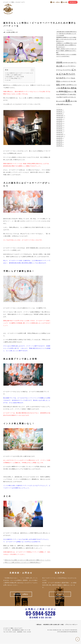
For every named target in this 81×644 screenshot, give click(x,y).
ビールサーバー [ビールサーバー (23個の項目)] (67, 74)
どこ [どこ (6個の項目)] (75, 62)
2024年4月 (60, 142)
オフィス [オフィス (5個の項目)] (65, 66)
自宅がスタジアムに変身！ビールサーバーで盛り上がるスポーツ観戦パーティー (25, 560)
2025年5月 (60, 127)
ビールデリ (8, 9)
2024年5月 (60, 140)
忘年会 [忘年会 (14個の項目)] (64, 88)
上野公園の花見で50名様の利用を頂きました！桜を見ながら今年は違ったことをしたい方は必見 (66, 34)
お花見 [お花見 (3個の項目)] (72, 63)
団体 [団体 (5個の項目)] (64, 85)
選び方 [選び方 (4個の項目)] (72, 101)
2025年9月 (60, 119)
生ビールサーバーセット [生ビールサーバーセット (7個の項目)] (68, 97)
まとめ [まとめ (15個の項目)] (59, 66)
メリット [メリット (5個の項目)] (69, 78)
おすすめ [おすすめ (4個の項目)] (65, 62)
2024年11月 (61, 136)
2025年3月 (60, 131)
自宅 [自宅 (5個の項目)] (64, 101)
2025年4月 (60, 129)
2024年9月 (60, 138)
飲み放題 (65, 2)
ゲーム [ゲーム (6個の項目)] (60, 70)
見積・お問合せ (56, 2)
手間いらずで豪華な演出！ (15, 75)
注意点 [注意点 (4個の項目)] (71, 94)
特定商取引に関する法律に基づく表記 (54, 625)
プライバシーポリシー (72, 625)
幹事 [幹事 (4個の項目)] (70, 85)
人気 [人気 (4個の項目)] (74, 81)
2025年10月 (61, 117)
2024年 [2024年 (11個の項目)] (59, 62)
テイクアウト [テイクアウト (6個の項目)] (67, 70)
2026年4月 (60, 110)
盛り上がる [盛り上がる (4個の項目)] (59, 101)
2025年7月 (60, 123)
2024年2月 (60, 146)
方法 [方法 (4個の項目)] (57, 92)
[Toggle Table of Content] (32, 70)
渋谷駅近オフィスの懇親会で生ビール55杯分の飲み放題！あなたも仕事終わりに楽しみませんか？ (66, 45)
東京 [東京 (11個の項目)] (66, 91)
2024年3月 (60, 144)
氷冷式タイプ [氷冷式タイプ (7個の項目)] (65, 94)
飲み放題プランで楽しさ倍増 (15, 77)
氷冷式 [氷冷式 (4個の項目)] (58, 94)
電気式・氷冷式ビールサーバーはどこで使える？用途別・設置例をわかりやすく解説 (66, 51)
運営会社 (39, 625)
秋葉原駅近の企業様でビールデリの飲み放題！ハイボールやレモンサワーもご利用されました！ (66, 39)
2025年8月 (60, 121)
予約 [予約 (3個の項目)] (72, 81)
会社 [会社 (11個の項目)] (58, 84)
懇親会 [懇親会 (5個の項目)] (69, 88)
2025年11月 (61, 115)
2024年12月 (61, 134)
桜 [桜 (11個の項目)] (75, 91)
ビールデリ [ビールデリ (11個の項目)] (61, 78)
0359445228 (40, 613)
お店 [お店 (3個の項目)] (69, 63)
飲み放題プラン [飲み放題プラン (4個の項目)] (68, 104)
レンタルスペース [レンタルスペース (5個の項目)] (65, 81)
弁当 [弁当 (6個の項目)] (59, 88)
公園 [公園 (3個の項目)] (61, 85)
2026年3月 (60, 112)
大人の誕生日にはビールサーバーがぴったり (20, 73)
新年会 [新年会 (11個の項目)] (74, 88)
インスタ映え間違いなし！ (15, 78)
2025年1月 (60, 133)
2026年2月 (60, 114)
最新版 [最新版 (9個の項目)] (61, 91)
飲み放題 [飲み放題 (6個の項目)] (61, 104)
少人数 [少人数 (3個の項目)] (67, 85)
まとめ (9, 80)
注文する (74, 2)
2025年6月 (60, 125)
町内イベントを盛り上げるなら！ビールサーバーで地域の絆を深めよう (23, 562)
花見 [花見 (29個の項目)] (68, 101)
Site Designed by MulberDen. (67, 632)
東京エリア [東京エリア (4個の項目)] (71, 92)
